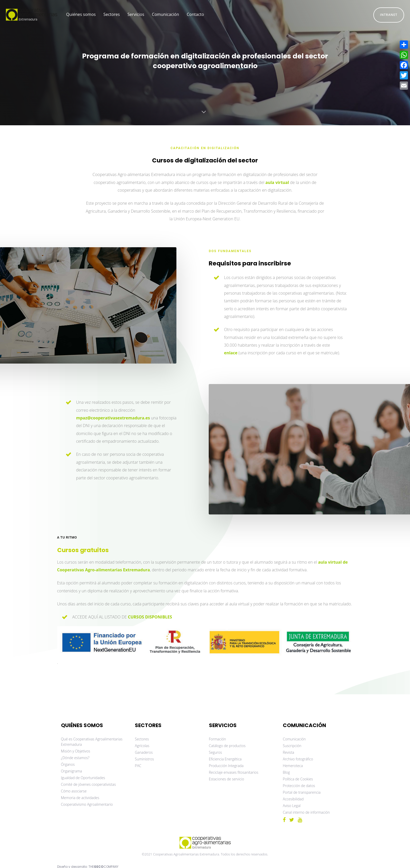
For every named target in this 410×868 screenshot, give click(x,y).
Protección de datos (299, 786)
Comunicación (294, 739)
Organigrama (72, 771)
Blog (286, 772)
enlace (231, 353)
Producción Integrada (226, 766)
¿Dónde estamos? (75, 758)
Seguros (216, 752)
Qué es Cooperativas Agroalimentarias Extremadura (92, 742)
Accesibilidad (293, 799)
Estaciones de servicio (227, 779)
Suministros (144, 759)
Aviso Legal (292, 806)
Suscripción (292, 746)
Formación (218, 739)
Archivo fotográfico (298, 759)
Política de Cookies (298, 779)
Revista (288, 752)
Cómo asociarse (74, 791)
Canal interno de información (306, 812)
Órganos (68, 764)
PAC (138, 766)
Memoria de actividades (80, 798)
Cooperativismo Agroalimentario (87, 804)
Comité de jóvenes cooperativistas (88, 784)
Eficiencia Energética (225, 759)
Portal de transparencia (302, 792)
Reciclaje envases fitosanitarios (234, 772)
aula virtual (277, 182)
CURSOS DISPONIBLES (150, 617)
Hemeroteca (293, 766)
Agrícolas (142, 746)
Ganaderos (144, 752)
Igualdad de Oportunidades (83, 778)
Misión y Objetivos (76, 751)
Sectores (142, 739)
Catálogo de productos (227, 746)
